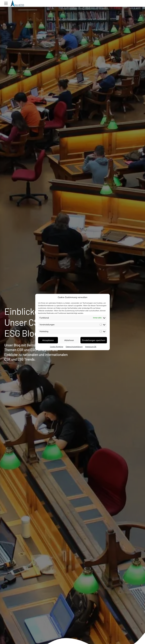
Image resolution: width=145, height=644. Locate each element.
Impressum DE (91, 347)
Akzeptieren (48, 340)
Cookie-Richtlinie (57, 347)
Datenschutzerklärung (74, 347)
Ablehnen (69, 340)
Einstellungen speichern (94, 340)
